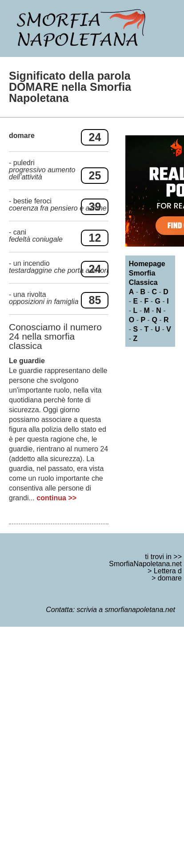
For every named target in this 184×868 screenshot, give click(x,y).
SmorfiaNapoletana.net (145, 564)
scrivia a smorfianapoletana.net (126, 610)
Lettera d (168, 571)
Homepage (147, 264)
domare (170, 578)
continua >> (56, 498)
